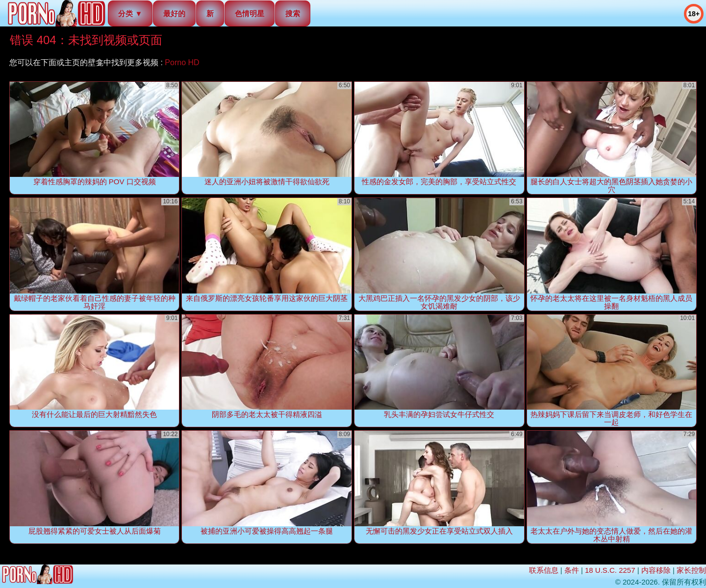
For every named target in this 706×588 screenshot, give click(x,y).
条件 (572, 570)
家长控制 (691, 570)
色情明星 (250, 13)
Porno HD (182, 62)
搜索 (293, 13)
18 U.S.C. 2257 (610, 570)
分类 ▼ (130, 13)
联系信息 (544, 570)
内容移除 (656, 570)
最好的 (174, 13)
